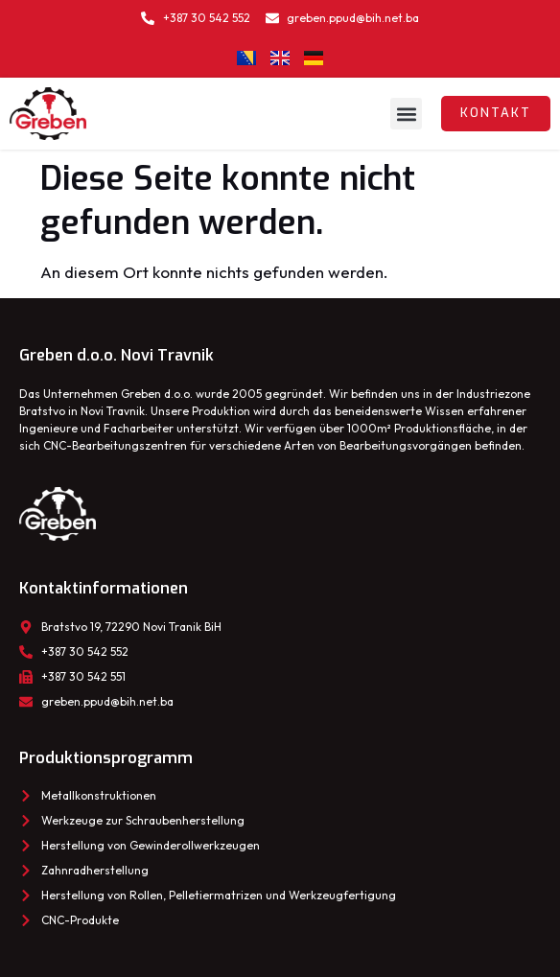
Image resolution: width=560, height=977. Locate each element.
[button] (406, 114)
